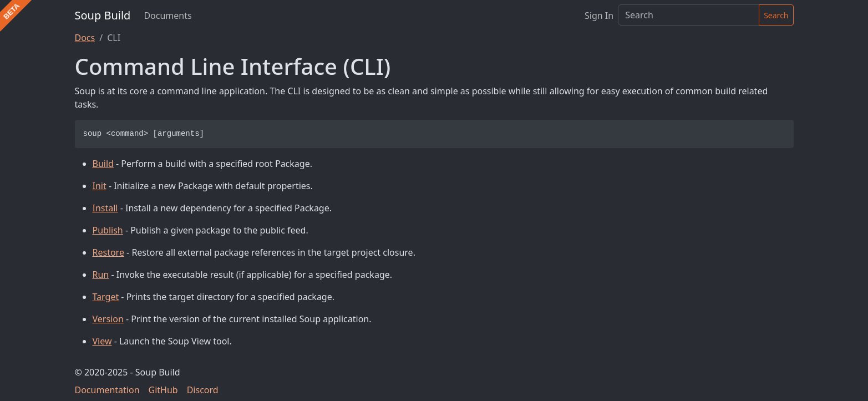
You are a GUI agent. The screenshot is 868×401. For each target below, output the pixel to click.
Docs (85, 38)
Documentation (107, 390)
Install (105, 208)
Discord (203, 390)
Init (100, 186)
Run (101, 275)
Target (106, 297)
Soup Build (103, 15)
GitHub (163, 390)
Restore (108, 252)
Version (108, 319)
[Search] (689, 15)
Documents (167, 16)
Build (103, 164)
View (102, 341)
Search (776, 15)
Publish (108, 230)
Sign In (599, 16)
